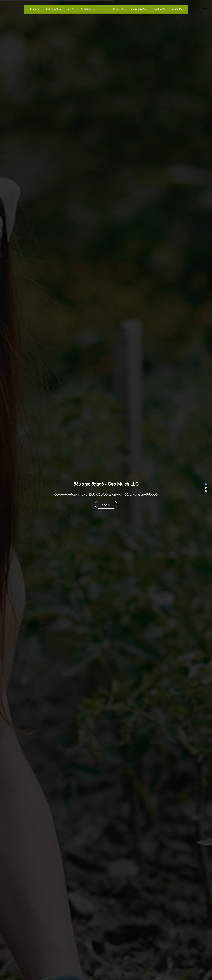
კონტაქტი (177, 9)
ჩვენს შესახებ (53, 9)
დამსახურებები (139, 9)
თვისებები (160, 9)
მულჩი (71, 9)
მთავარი (35, 9)
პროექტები (119, 9)
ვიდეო (106, 505)
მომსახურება (88, 9)
